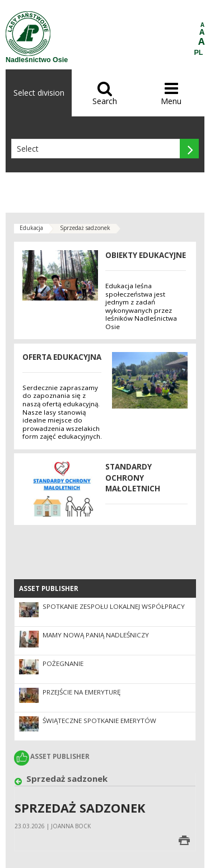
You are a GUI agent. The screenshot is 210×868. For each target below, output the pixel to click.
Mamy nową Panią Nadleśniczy (96, 635)
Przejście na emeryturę (81, 692)
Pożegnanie (63, 663)
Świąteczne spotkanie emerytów (99, 721)
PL (199, 53)
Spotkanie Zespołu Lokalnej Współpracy (114, 606)
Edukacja (31, 228)
